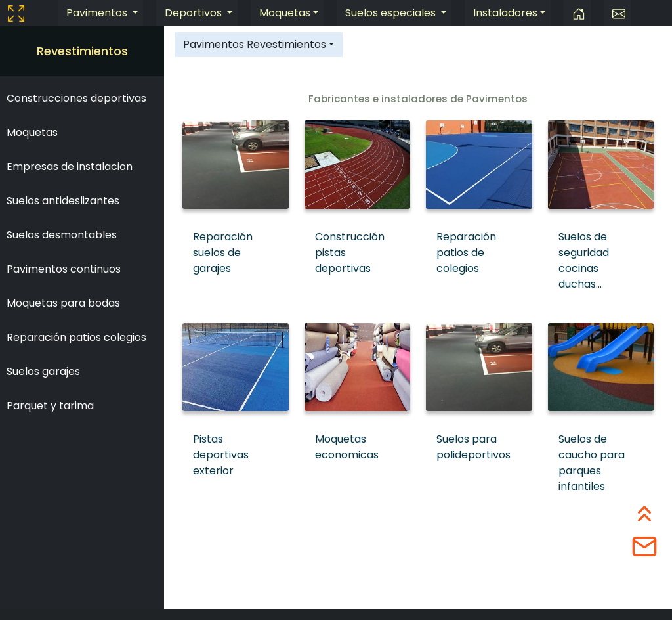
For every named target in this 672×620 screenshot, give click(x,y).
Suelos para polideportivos (473, 447)
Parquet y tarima (50, 406)
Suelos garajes (43, 371)
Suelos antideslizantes (63, 201)
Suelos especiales (392, 13)
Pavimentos (98, 13)
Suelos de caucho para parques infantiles (592, 463)
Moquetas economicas (347, 447)
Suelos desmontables (62, 235)
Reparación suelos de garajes (223, 253)
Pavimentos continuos (64, 269)
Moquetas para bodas (63, 303)
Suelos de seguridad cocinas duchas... (584, 260)
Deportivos (195, 13)
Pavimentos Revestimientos (255, 44)
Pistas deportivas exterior (221, 455)
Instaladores (505, 13)
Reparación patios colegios (76, 337)
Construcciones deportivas (76, 98)
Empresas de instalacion (70, 166)
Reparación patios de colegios (466, 253)
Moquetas (285, 13)
